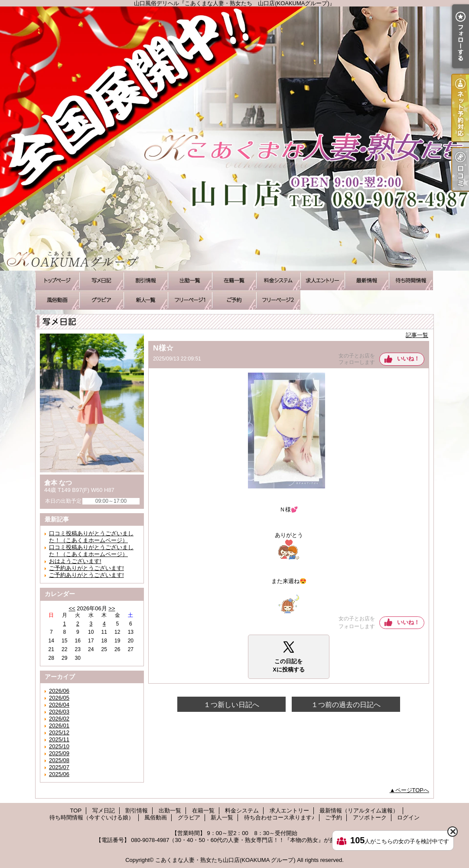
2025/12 (59, 732)
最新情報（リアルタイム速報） (367, 280)
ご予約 (234, 300)
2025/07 (59, 767)
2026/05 (59, 698)
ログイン (408, 817)
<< (72, 608)
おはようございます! (75, 561)
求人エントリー (322, 280)
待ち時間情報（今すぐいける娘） (411, 280)
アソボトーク (278, 300)
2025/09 (59, 753)
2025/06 (59, 774)
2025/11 (59, 739)
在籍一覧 (234, 280)
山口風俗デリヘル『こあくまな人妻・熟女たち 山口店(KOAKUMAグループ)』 (234, 139)
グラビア (101, 300)
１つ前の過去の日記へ (346, 705)
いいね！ (408, 359)
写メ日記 (101, 280)
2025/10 (59, 746)
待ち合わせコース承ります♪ (190, 300)
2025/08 (59, 760)
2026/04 (59, 705)
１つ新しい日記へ (231, 705)
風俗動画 (57, 300)
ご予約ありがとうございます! (86, 568)
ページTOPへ (412, 790)
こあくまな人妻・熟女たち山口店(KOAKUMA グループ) (225, 860)
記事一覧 (417, 335)
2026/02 (59, 719)
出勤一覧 (190, 280)
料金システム (278, 280)
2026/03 (59, 712)
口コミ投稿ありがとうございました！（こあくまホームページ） (91, 537)
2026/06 (59, 691)
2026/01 (59, 726)
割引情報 (146, 280)
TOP (57, 280)
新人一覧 (146, 300)
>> (112, 608)
